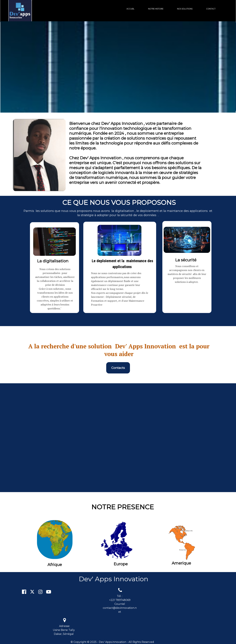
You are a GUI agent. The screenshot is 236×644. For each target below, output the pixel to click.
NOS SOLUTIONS (185, 9)
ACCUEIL (130, 9)
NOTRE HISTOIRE (156, 9)
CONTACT (211, 9)
